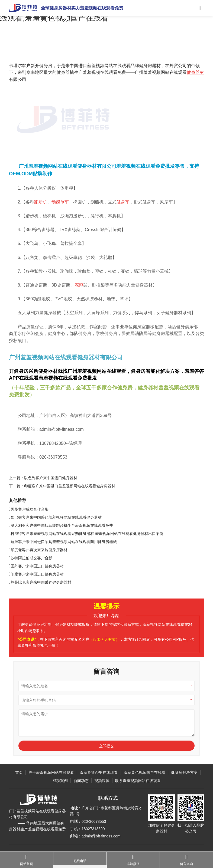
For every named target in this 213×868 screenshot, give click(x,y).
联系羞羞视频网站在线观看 (138, 781)
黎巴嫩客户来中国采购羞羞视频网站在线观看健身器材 (55, 530)
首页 (19, 772)
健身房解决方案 (184, 772)
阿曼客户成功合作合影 (29, 522)
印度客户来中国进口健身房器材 (36, 587)
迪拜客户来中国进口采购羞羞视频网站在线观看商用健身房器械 (63, 555)
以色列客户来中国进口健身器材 (51, 491)
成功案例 (42, 50)
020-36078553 (94, 821)
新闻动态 (81, 781)
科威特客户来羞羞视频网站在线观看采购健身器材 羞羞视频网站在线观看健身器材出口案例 (86, 547)
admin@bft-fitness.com (101, 836)
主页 (28, 50)
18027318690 (93, 829)
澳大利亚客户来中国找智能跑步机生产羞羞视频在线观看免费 (61, 538)
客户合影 (59, 50)
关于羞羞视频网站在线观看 (51, 772)
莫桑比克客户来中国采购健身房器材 (40, 595)
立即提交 (106, 759)
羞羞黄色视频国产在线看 (144, 772)
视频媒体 (102, 781)
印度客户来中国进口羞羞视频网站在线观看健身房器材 (70, 499)
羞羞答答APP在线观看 (99, 772)
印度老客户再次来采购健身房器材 (38, 563)
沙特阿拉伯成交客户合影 (31, 571)
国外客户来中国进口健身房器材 (36, 579)
